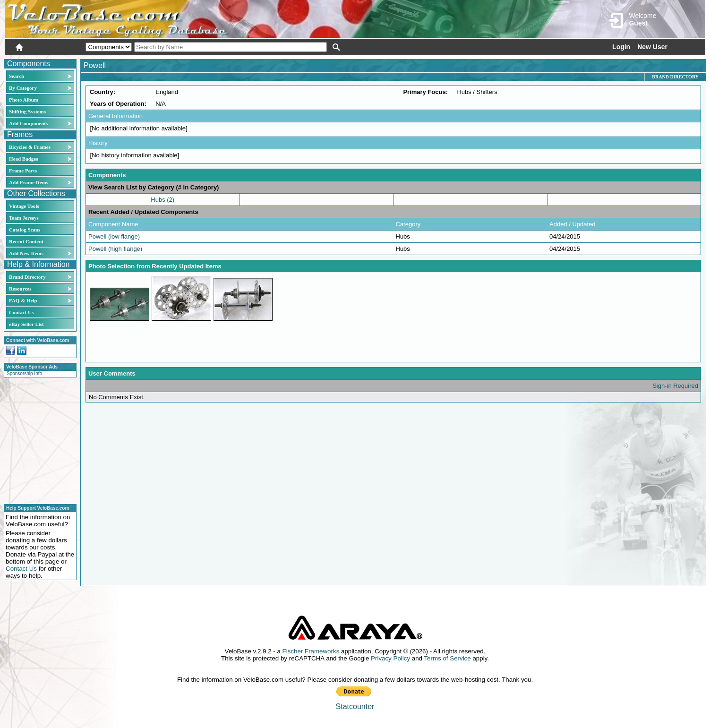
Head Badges (23, 159)
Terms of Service (447, 658)
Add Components (28, 123)
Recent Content (26, 241)
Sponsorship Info (24, 373)
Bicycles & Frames (30, 147)
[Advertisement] (37, 439)
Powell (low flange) (114, 236)
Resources (20, 289)
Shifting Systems (27, 111)
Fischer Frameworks (311, 651)
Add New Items (26, 253)
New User (652, 47)
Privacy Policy (390, 658)
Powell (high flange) (115, 249)
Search (17, 76)
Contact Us (21, 312)
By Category (23, 88)
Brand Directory (27, 277)
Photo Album (24, 100)
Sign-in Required (675, 386)
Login (621, 47)
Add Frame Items (29, 182)
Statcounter (355, 707)
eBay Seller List (26, 324)
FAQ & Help (23, 300)
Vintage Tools (24, 206)
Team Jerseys (24, 218)
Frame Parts (23, 171)
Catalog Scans (25, 230)
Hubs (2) (163, 200)
